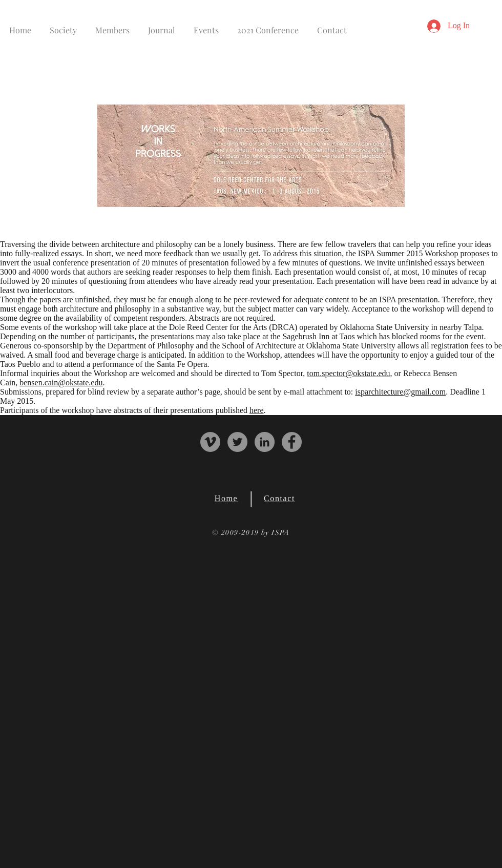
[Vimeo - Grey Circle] (210, 442)
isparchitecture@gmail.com (400, 392)
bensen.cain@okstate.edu (61, 383)
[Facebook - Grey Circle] (292, 442)
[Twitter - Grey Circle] (237, 442)
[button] (63, 25)
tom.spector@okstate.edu (348, 373)
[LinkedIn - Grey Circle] (265, 442)
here (257, 410)
